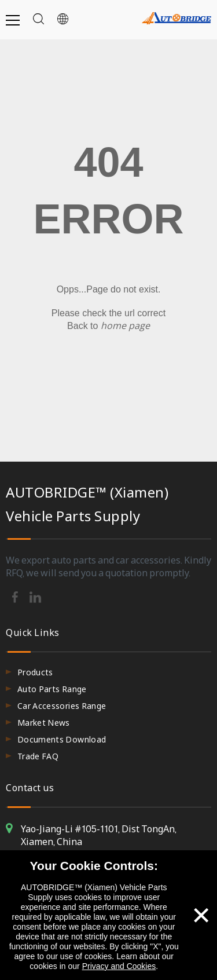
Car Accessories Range (62, 706)
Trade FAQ (38, 756)
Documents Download (62, 739)
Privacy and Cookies (119, 966)
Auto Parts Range (52, 689)
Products (35, 672)
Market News (44, 723)
